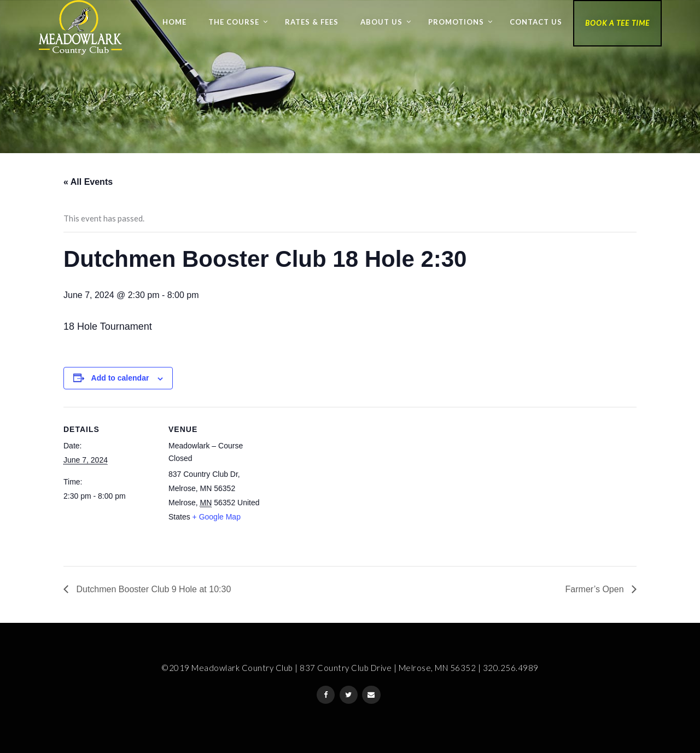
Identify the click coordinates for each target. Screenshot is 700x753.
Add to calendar (120, 378)
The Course (234, 22)
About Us (381, 22)
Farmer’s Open (596, 589)
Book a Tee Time (617, 23)
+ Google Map (217, 517)
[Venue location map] (331, 483)
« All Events (88, 182)
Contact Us (536, 22)
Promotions (456, 22)
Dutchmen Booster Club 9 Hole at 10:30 (152, 589)
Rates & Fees (312, 22)
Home (174, 22)
